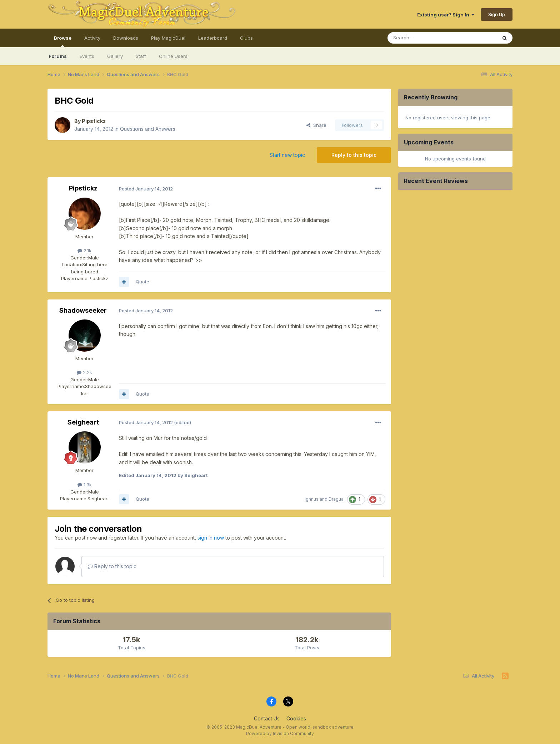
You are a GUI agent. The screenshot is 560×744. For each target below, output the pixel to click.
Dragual (337, 499)
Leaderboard (213, 38)
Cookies (296, 718)
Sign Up (497, 14)
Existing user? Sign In (446, 15)
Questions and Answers (148, 129)
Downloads (126, 38)
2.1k (84, 251)
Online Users (173, 56)
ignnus (312, 499)
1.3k (85, 485)
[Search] (424, 38)
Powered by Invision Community (280, 733)
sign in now (211, 538)
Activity (92, 38)
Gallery (115, 56)
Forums (58, 56)
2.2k (84, 372)
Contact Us (267, 718)
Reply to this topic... (114, 566)
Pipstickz (94, 121)
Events (87, 56)
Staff (141, 56)
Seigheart (83, 422)
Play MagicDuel (168, 38)
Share (316, 125)
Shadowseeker (83, 310)
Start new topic (287, 155)
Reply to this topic (354, 155)
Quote (142, 282)
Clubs (246, 38)
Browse (63, 41)
